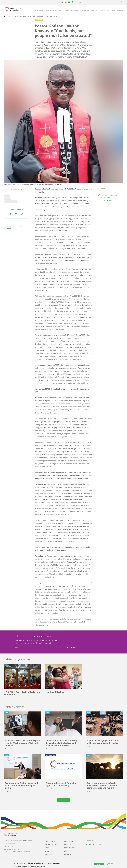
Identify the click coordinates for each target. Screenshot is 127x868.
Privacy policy (18, 647)
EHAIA (7, 199)
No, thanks (109, 864)
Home (5, 16)
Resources (94, 11)
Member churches (51, 11)
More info (48, 866)
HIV (7, 196)
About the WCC (39, 11)
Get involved (85, 11)
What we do (75, 11)
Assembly (120, 11)
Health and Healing (107, 200)
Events (67, 11)
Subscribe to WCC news (14, 227)
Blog (113, 11)
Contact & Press (105, 11)
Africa (103, 189)
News (61, 11)
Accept (99, 864)
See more (63, 800)
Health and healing (11, 202)
